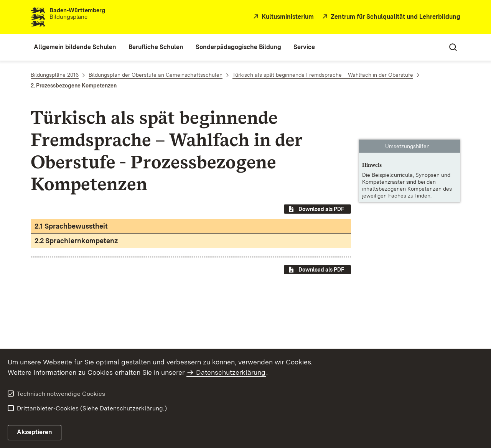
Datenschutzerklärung (231, 372)
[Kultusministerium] (283, 17)
